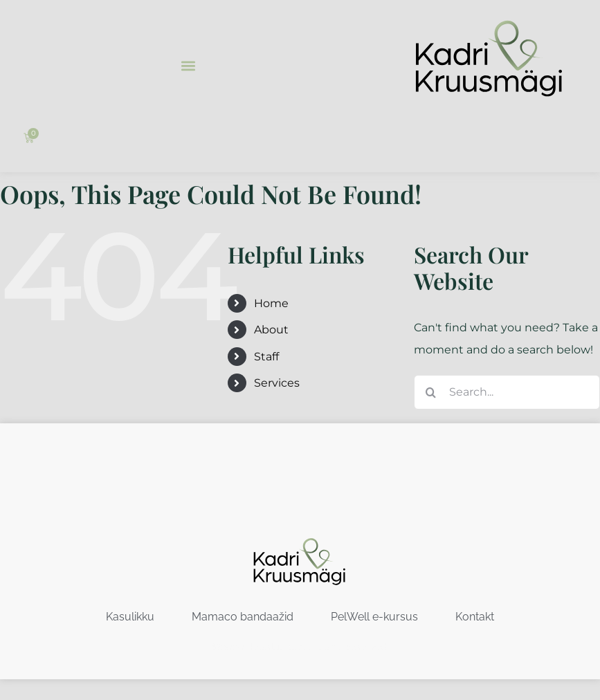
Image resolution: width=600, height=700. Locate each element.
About (271, 330)
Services (277, 383)
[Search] (431, 392)
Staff (266, 357)
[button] (188, 65)
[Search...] (507, 392)
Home (271, 303)
